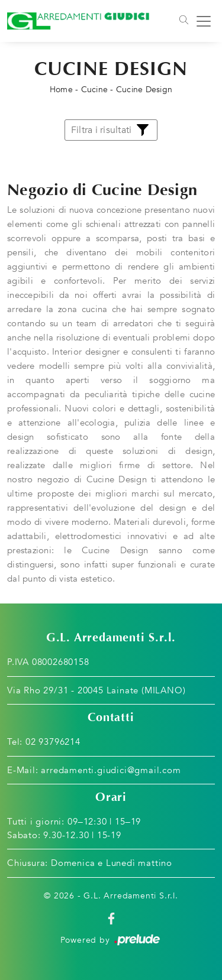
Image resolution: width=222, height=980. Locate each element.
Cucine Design (144, 90)
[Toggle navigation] (183, 21)
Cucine (95, 90)
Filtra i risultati (111, 130)
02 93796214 (53, 742)
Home (61, 90)
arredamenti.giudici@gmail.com (111, 770)
